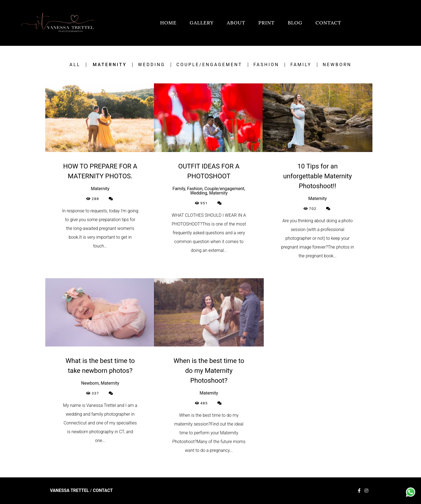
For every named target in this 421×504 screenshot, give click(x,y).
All (75, 65)
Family (301, 65)
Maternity (110, 65)
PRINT (266, 23)
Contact (103, 491)
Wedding (152, 65)
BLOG (295, 23)
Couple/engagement (209, 65)
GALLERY (202, 23)
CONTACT (328, 23)
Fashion (266, 65)
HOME (168, 23)
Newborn (337, 65)
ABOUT (236, 23)
